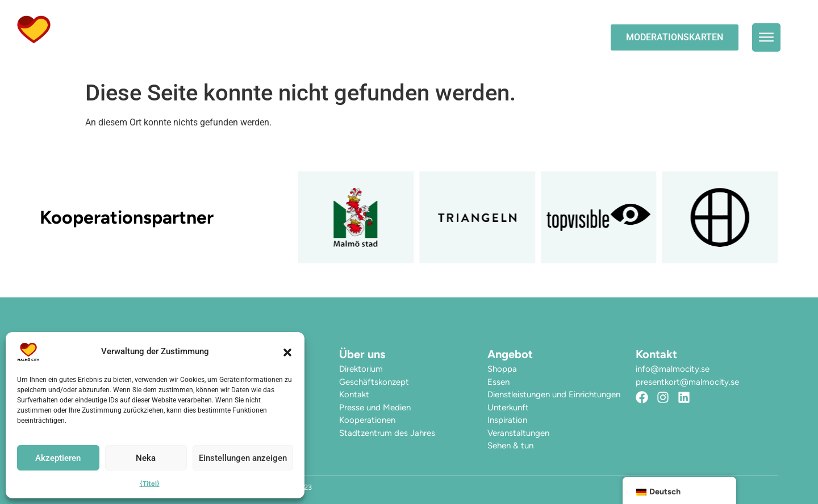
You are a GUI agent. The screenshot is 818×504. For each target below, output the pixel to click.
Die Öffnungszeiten (233, 24)
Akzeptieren (58, 458)
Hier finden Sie (220, 50)
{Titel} (150, 484)
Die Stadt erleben (465, 24)
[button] (287, 352)
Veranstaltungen (348, 24)
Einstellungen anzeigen (243, 458)
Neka (146, 458)
